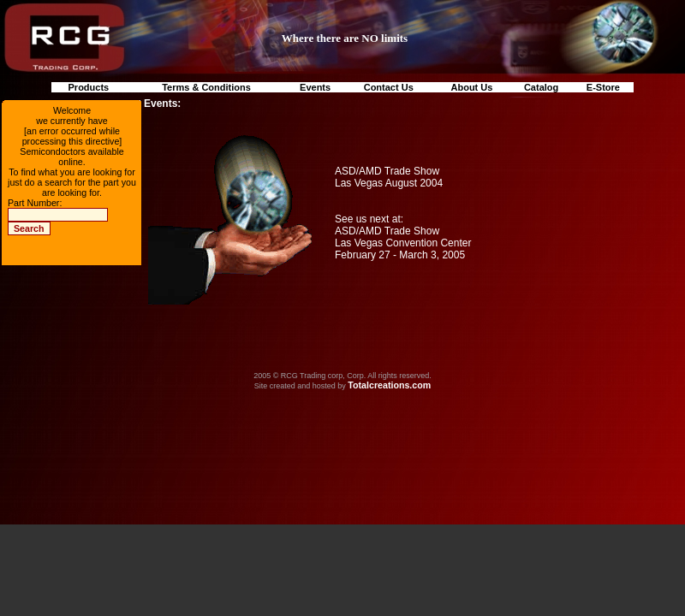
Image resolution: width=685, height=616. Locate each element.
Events (315, 87)
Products (89, 87)
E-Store (603, 87)
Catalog (541, 87)
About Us (472, 87)
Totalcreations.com (389, 385)
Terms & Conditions (206, 87)
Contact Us (389, 87)
